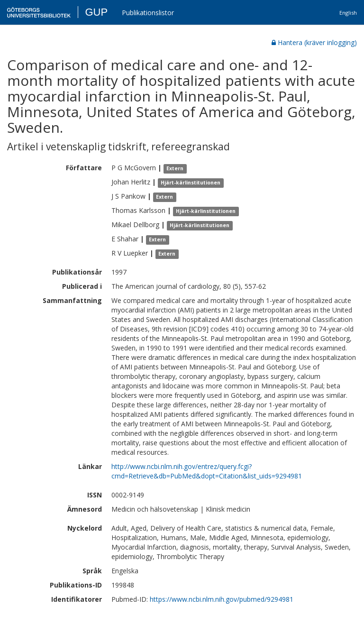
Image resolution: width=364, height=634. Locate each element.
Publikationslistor (148, 13)
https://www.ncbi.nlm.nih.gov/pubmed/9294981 (222, 599)
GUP (96, 12)
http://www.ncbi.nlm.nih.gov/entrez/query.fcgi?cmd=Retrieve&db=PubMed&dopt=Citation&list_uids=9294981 (207, 471)
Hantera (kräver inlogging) (314, 42)
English (348, 13)
